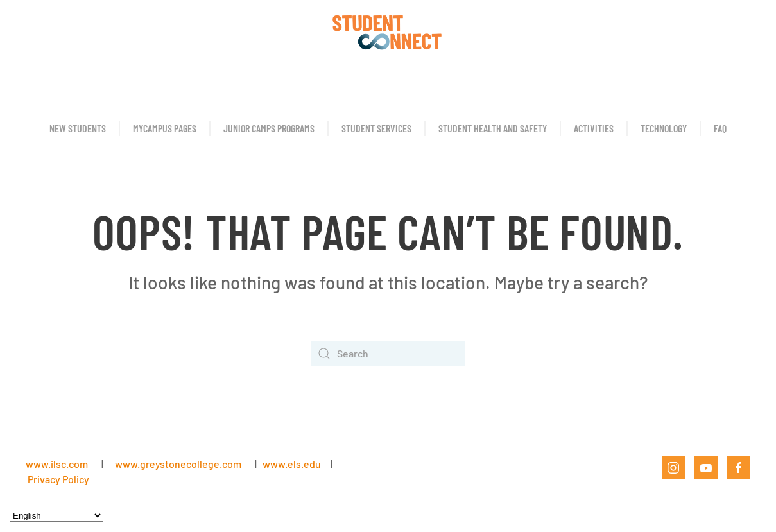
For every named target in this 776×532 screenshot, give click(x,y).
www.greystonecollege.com (178, 464)
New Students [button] (78, 128)
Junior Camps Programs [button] (269, 128)
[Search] (388, 354)
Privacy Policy (58, 479)
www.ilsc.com (57, 464)
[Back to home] (388, 32)
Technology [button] (664, 128)
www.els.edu (291, 464)
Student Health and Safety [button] (493, 128)
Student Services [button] (376, 128)
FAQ (720, 128)
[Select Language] (56, 516)
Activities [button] (594, 128)
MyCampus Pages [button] (165, 128)
